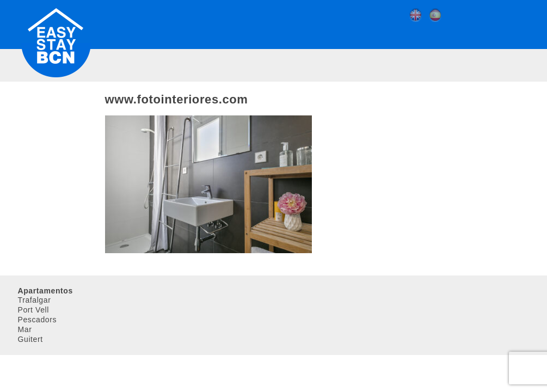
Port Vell (34, 310)
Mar (25, 329)
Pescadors (38, 320)
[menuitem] (418, 15)
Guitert (30, 339)
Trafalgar (35, 300)
